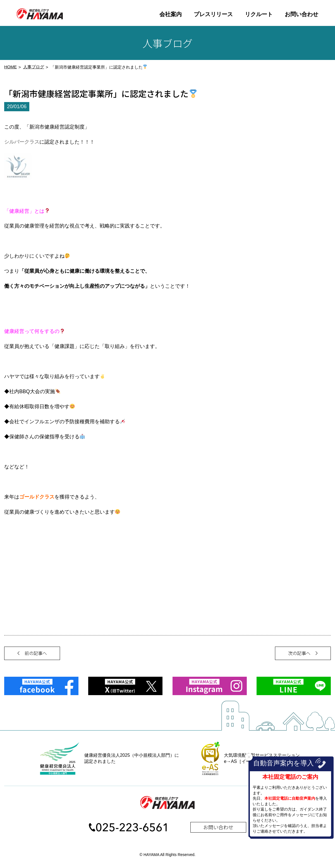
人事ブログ (34, 69)
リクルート (259, 14)
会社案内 (171, 14)
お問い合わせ (301, 14)
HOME (10, 69)
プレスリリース (213, 14)
